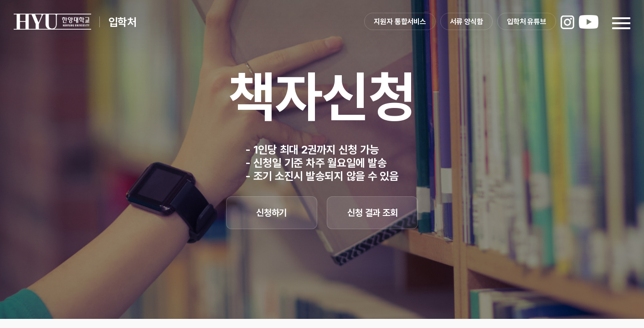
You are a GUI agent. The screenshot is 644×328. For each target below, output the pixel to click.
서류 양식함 (466, 22)
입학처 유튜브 (527, 22)
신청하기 (271, 213)
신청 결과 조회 (372, 213)
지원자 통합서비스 (400, 22)
